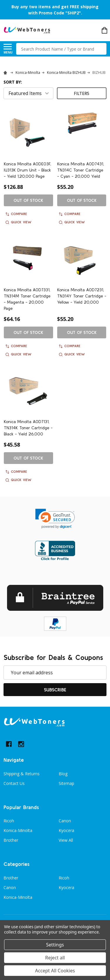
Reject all (55, 958)
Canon (65, 821)
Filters (82, 93)
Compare (16, 214)
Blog (63, 774)
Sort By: (13, 82)
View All (66, 840)
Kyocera (66, 830)
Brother (11, 840)
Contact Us (14, 783)
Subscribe (55, 690)
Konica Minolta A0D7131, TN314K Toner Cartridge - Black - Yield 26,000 (28, 428)
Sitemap (66, 783)
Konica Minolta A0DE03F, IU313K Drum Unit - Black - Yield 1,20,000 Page (27, 170)
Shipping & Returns (22, 774)
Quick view (18, 222)
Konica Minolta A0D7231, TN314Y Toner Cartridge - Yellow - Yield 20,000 (82, 296)
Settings (55, 945)
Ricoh (9, 821)
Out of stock (28, 200)
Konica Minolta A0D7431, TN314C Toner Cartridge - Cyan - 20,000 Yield (81, 170)
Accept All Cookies (55, 971)
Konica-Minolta (18, 830)
